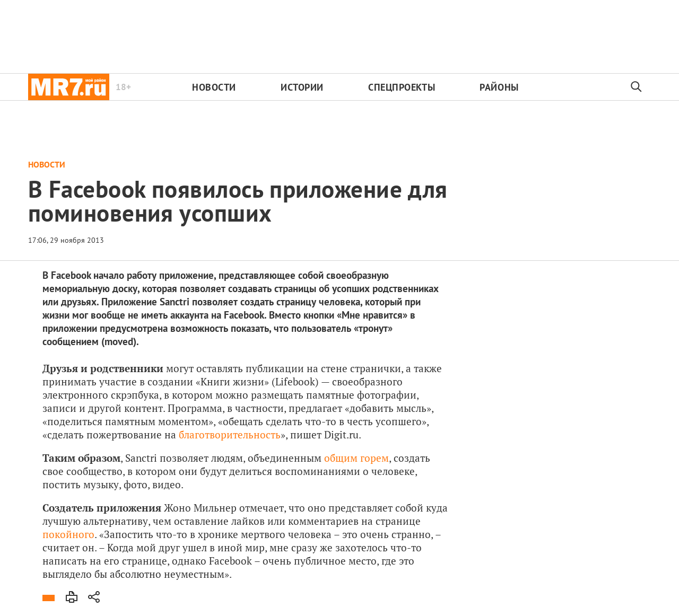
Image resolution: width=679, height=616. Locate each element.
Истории (302, 87)
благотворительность (230, 434)
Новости (214, 87)
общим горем (356, 458)
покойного (68, 534)
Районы (499, 87)
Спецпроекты (402, 87)
